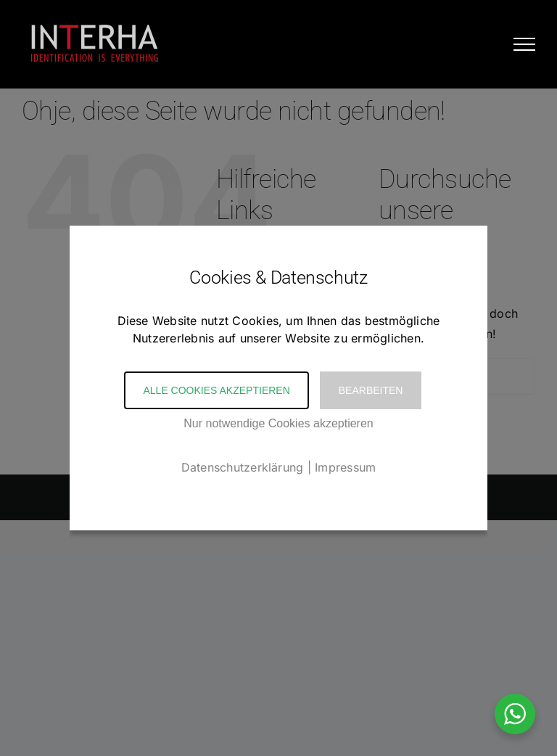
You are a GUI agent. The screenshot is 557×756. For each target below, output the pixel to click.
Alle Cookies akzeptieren (216, 390)
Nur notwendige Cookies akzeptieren (278, 423)
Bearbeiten (371, 390)
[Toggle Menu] (524, 44)
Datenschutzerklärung (243, 467)
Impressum (345, 467)
